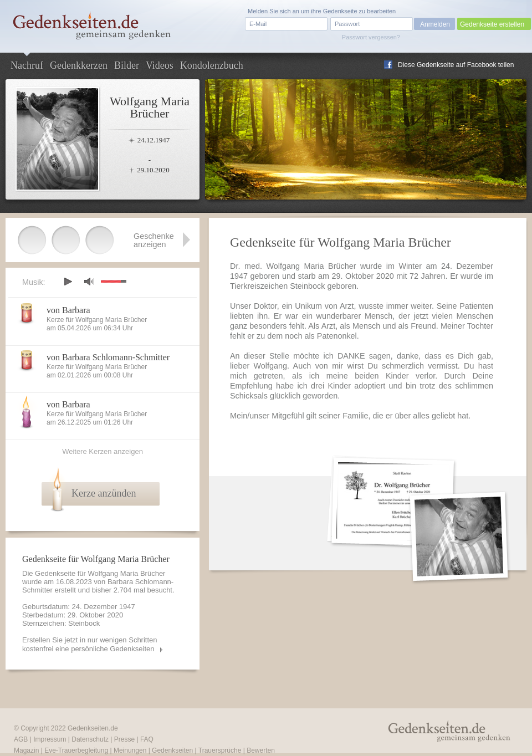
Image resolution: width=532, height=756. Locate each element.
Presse (124, 739)
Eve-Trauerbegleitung (76, 750)
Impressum (50, 739)
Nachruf (27, 65)
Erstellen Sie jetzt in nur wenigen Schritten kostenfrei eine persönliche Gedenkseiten (90, 644)
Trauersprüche (220, 750)
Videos (160, 65)
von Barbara (68, 310)
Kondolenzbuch (212, 65)
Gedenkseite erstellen (492, 24)
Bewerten (261, 750)
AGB (21, 739)
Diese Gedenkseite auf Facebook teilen (456, 65)
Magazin (26, 750)
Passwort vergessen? (371, 37)
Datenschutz (90, 739)
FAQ (147, 739)
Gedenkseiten (172, 750)
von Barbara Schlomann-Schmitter (108, 357)
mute (89, 281)
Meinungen (130, 750)
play (68, 282)
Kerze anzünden (104, 493)
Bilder (127, 65)
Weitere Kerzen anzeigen (103, 451)
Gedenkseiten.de (93, 728)
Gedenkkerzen (79, 65)
